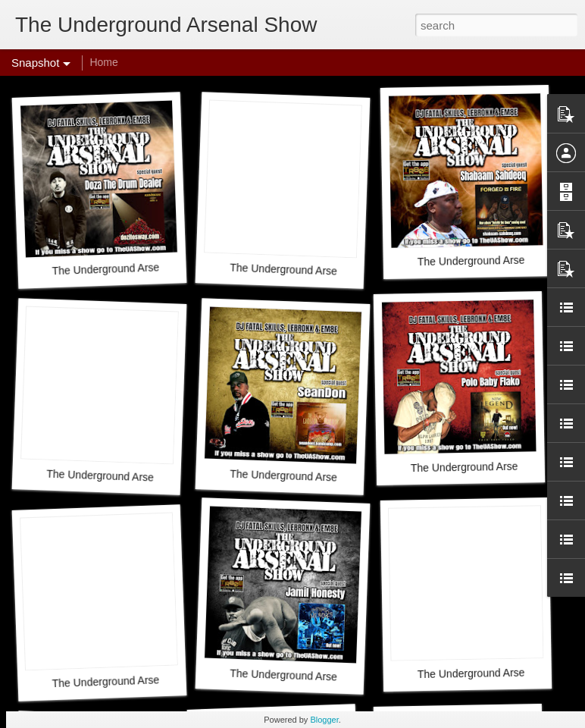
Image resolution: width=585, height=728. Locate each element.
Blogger (324, 720)
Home (103, 62)
